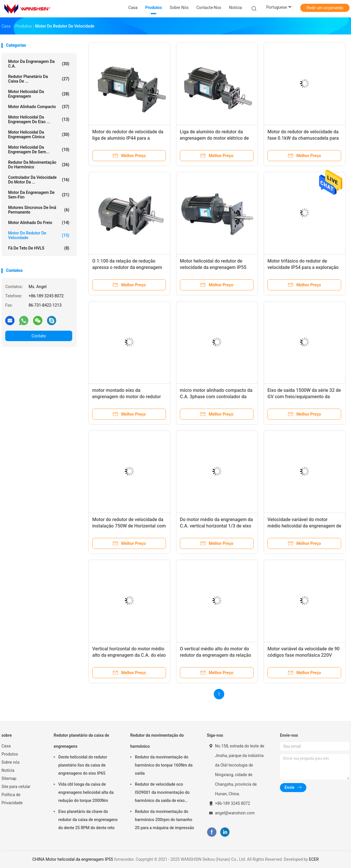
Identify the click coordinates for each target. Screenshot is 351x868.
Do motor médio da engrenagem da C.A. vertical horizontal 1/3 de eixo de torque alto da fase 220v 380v (216, 526)
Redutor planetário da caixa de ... (39, 79)
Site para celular (16, 787)
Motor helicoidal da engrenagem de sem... (39, 150)
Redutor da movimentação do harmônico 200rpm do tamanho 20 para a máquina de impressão (164, 820)
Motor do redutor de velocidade (39, 235)
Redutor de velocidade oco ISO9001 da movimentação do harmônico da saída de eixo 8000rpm (162, 793)
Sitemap (9, 778)
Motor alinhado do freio (39, 223)
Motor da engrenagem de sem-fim (39, 195)
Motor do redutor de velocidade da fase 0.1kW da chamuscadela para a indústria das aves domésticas (303, 138)
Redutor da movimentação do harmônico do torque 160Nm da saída (164, 765)
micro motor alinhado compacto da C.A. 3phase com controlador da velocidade (216, 397)
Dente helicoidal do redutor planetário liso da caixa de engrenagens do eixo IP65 (83, 765)
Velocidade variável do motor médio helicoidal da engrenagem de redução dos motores (304, 526)
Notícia (8, 770)
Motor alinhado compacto (39, 107)
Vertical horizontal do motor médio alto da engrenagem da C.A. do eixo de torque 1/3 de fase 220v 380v (129, 655)
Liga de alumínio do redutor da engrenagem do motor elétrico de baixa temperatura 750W (214, 138)
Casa (6, 746)
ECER (314, 859)
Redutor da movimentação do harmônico (39, 165)
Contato (39, 336)
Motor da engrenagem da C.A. (39, 64)
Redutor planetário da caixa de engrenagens (81, 741)
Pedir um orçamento (325, 8)
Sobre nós (11, 762)
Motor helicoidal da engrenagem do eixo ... (39, 119)
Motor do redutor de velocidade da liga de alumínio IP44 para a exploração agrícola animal (128, 138)
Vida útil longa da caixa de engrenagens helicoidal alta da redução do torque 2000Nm (86, 792)
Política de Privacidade (12, 799)
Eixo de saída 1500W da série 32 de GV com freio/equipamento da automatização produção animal (304, 397)
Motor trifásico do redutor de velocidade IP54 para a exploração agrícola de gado (303, 267)
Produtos (10, 754)
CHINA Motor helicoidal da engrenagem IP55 (73, 859)
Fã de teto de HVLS (39, 248)
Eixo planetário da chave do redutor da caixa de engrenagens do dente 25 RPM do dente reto (88, 820)
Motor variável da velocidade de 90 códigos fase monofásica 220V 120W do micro (304, 655)
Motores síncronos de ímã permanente (39, 210)
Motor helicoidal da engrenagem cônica (39, 134)
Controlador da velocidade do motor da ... (39, 180)
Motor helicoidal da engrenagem (39, 94)
